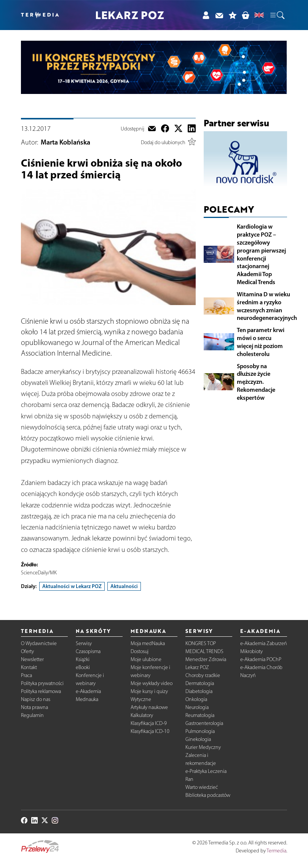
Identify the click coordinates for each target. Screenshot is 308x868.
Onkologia (196, 699)
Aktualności (124, 586)
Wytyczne (141, 699)
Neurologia (197, 707)
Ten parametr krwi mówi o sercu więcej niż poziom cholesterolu (261, 342)
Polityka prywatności (42, 683)
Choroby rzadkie (203, 675)
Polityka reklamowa (41, 691)
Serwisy (84, 643)
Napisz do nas (36, 699)
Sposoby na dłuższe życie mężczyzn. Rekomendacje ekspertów (256, 382)
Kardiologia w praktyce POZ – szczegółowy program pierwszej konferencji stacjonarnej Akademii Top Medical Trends (261, 254)
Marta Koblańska (65, 142)
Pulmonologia (200, 731)
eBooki (83, 667)
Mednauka (87, 699)
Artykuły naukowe (149, 707)
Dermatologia (200, 683)
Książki (83, 659)
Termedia (276, 851)
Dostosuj (140, 651)
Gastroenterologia (204, 723)
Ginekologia (198, 739)
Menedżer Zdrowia (206, 659)
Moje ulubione (146, 659)
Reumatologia (200, 715)
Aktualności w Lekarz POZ (72, 586)
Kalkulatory (142, 715)
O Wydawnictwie (39, 643)
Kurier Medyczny (203, 747)
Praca (26, 675)
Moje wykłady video (152, 683)
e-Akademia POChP (261, 659)
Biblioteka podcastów (208, 795)
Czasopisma (88, 651)
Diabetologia (199, 691)
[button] (277, 15)
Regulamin (32, 715)
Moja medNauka (148, 643)
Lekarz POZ (197, 667)
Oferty (27, 651)
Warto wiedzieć (202, 787)
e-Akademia (88, 691)
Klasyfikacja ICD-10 (150, 731)
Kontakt (29, 667)
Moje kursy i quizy (149, 691)
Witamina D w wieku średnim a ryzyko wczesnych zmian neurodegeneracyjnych (267, 306)
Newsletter (32, 659)
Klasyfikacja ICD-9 (149, 723)
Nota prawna (34, 707)
